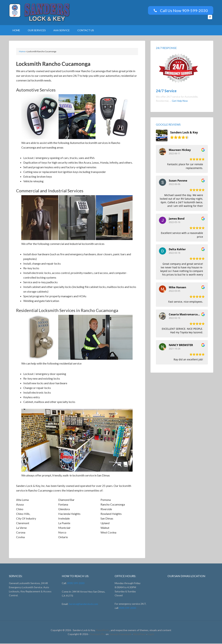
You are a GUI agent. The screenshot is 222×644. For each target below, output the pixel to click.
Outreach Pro (97, 635)
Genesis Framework (120, 635)
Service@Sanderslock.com (83, 604)
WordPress (139, 635)
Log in (151, 635)
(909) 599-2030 (76, 584)
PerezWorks (103, 631)
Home (22, 52)
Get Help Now (180, 101)
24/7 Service (166, 91)
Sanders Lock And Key (39, 13)
